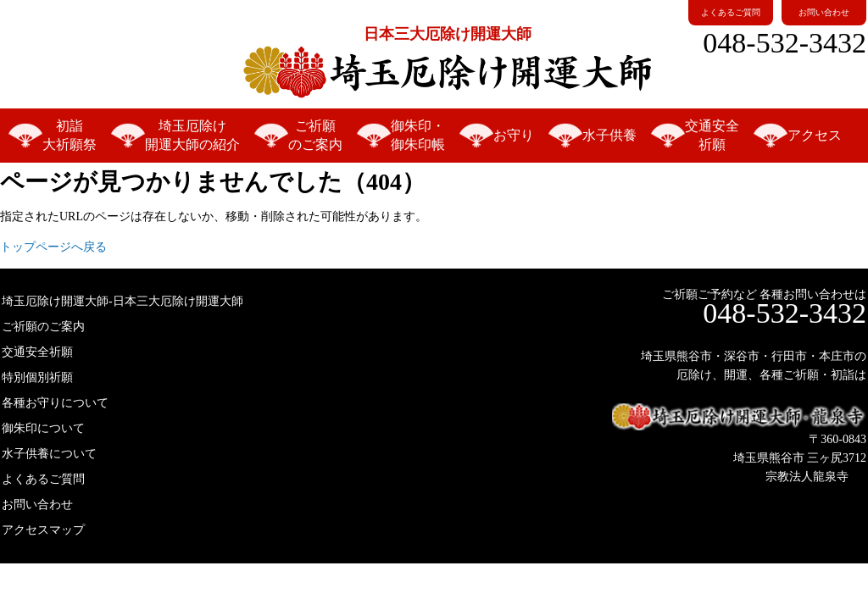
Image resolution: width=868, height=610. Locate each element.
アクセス (815, 135)
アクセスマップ (43, 530)
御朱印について (43, 428)
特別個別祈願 (37, 377)
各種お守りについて (55, 403)
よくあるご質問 (731, 12)
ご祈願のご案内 (315, 135)
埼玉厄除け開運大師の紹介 (192, 135)
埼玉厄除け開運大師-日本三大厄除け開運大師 (122, 301)
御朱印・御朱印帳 (418, 135)
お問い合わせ (824, 12)
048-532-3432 (785, 43)
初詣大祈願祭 (70, 135)
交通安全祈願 (712, 135)
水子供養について (49, 454)
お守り (514, 135)
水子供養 (609, 135)
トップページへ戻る (53, 247)
